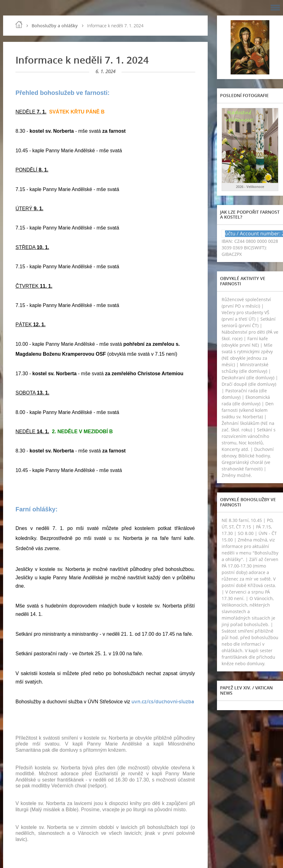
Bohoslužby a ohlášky (55, 26)
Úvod (19, 24)
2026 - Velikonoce (250, 187)
